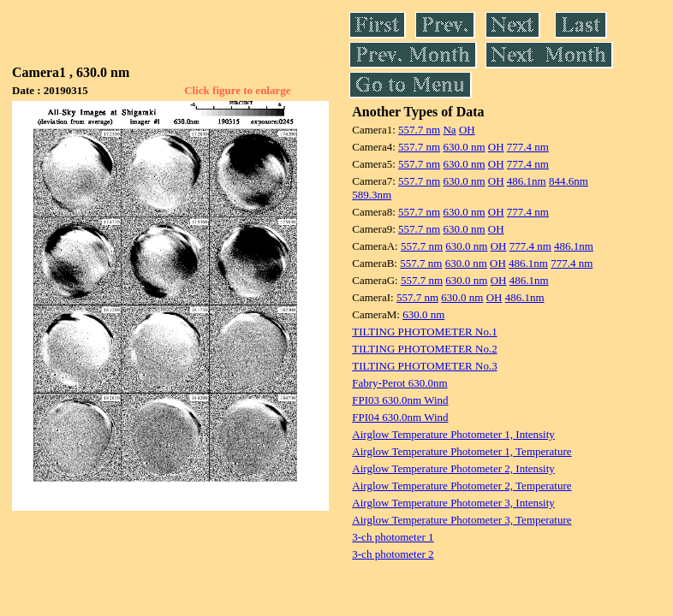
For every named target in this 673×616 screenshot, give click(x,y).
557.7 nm (419, 130)
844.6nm (569, 181)
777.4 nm (528, 147)
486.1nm (527, 181)
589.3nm (372, 195)
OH (467, 130)
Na (449, 130)
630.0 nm (464, 147)
